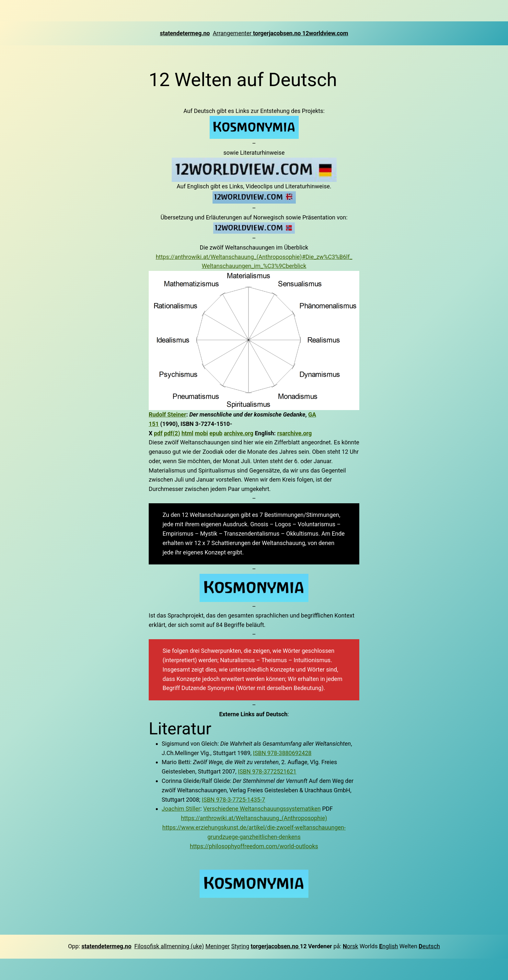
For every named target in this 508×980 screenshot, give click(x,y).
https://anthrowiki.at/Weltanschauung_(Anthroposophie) (254, 818)
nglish (388, 946)
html (187, 433)
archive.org (239, 433)
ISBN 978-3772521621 (267, 771)
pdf (158, 433)
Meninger (218, 946)
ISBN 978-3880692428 (282, 753)
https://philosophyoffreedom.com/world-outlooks (254, 846)
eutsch (429, 946)
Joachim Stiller (181, 809)
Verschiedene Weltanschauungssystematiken (262, 809)
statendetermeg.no (185, 33)
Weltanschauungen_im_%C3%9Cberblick (254, 266)
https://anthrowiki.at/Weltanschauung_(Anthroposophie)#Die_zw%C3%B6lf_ (254, 257)
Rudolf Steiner (167, 414)
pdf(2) (172, 433)
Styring (240, 946)
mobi (201, 433)
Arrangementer (233, 33)
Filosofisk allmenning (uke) (169, 946)
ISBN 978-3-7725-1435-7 (234, 800)
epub (216, 433)
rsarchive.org (294, 433)
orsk (353, 946)
